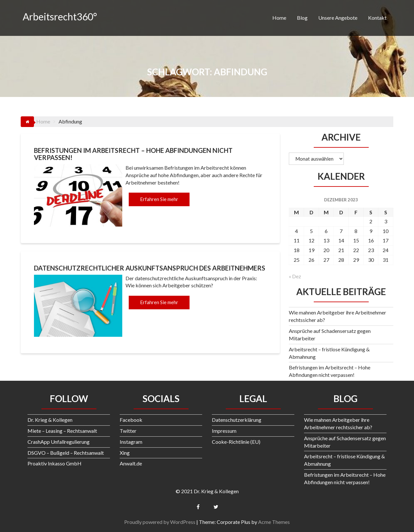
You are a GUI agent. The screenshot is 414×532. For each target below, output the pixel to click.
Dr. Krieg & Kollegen (50, 420)
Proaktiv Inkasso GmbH (54, 463)
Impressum (224, 431)
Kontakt (377, 18)
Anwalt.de (131, 463)
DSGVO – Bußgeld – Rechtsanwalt (66, 453)
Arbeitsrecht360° (60, 16)
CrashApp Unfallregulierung (59, 442)
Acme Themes (274, 522)
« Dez (295, 276)
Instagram (131, 442)
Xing (125, 453)
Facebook (131, 420)
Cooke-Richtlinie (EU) (236, 442)
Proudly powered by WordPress (160, 522)
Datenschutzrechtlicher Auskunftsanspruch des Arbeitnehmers (150, 268)
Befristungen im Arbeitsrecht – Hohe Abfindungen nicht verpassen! (133, 154)
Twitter (128, 431)
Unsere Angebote (338, 18)
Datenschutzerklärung (237, 420)
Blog (302, 18)
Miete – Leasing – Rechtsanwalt (62, 431)
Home (279, 18)
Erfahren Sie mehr (159, 199)
